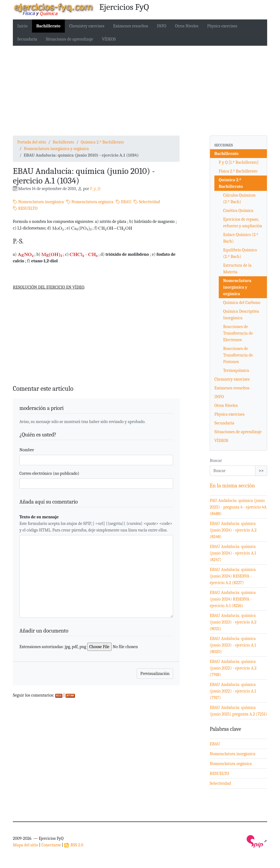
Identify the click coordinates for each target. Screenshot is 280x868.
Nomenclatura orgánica (90, 202)
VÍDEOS (109, 39)
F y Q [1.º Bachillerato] (239, 162)
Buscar (216, 461)
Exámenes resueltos (131, 26)
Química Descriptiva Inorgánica (241, 315)
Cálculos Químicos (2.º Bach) (239, 199)
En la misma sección (232, 486)
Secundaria (27, 39)
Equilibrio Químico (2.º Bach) (240, 253)
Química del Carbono (242, 303)
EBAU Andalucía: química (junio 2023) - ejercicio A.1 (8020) (233, 645)
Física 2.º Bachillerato (238, 171)
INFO (162, 26)
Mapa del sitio (25, 845)
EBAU (123, 202)
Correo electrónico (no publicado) (49, 473)
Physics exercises (222, 26)
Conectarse (51, 845)
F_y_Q (95, 189)
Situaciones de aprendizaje (70, 39)
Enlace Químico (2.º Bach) (241, 238)
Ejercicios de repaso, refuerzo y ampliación (243, 223)
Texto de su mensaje (39, 517)
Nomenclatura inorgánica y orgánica (56, 149)
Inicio (22, 26)
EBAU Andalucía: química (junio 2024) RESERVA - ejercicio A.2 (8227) (233, 576)
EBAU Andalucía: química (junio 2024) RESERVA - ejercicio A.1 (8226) (233, 599)
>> (261, 471)
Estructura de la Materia (237, 269)
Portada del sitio (32, 142)
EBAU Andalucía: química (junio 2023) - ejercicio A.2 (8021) (233, 622)
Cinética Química (238, 211)
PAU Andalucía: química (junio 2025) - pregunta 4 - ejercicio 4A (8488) (238, 507)
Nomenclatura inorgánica (38, 202)
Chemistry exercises (87, 26)
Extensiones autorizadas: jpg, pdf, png (53, 647)
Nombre (27, 450)
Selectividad (147, 202)
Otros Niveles (187, 26)
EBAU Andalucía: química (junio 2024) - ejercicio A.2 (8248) (233, 530)
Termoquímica (236, 370)
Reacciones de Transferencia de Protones (238, 355)
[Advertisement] (140, 91)
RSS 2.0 (74, 845)
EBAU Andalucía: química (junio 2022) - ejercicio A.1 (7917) (233, 691)
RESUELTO (25, 208)
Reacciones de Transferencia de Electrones (238, 333)
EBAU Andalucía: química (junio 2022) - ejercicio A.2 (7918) (233, 668)
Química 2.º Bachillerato (102, 142)
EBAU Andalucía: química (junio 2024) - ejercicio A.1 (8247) (233, 553)
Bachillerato (48, 26)
